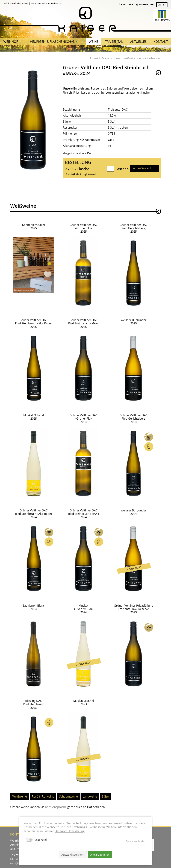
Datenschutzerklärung (70, 831)
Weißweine (130, 58)
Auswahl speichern (73, 855)
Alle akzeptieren (100, 855)
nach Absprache (56, 796)
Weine (117, 58)
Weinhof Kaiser (102, 58)
